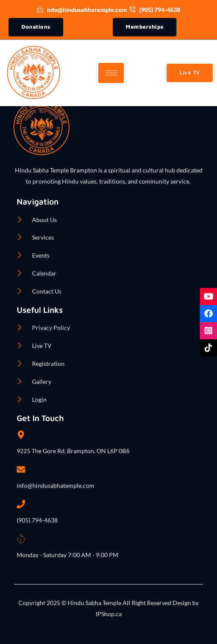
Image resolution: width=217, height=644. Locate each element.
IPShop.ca (109, 614)
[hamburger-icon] (111, 73)
